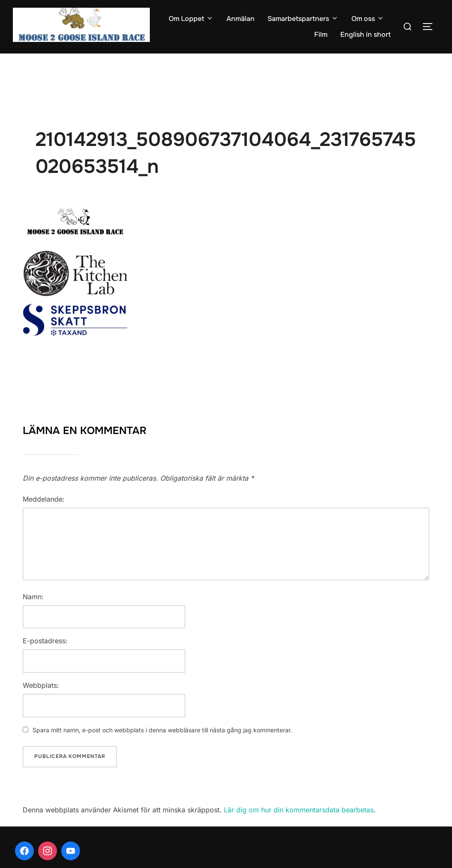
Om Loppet (191, 19)
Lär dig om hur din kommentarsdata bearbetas (299, 810)
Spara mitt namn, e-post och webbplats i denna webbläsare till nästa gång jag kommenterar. (162, 730)
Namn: (33, 597)
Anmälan (241, 19)
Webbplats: (41, 685)
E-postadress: (45, 641)
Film (321, 34)
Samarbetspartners (303, 19)
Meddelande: (44, 499)
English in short (366, 34)
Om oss (368, 19)
